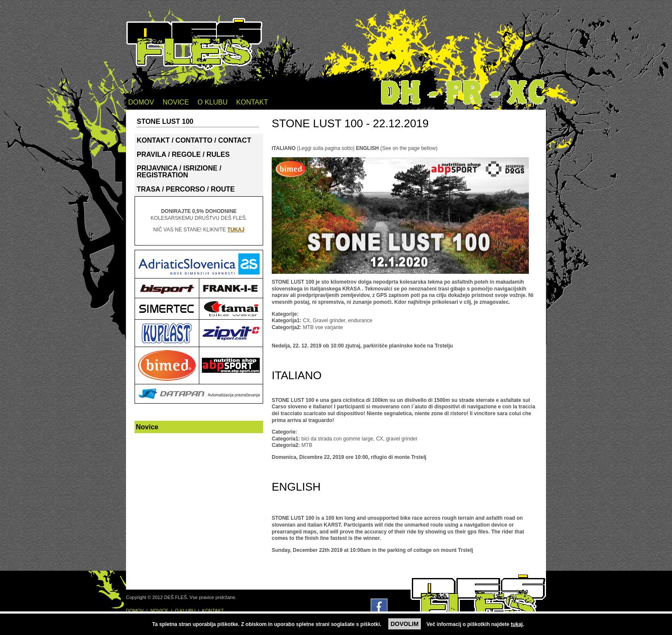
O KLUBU (213, 102)
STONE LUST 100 (165, 121)
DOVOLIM (404, 624)
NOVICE (175, 102)
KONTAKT (252, 102)
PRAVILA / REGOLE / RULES (183, 154)
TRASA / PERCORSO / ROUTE (186, 189)
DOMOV (141, 102)
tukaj (517, 624)
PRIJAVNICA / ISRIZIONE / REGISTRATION (179, 172)
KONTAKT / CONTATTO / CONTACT (194, 140)
